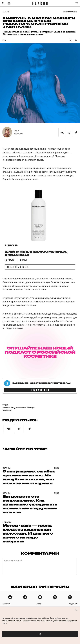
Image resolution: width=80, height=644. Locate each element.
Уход (5, 40)
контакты (6, 604)
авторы (39, 604)
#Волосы (6, 408)
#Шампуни (7, 410)
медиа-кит (73, 604)
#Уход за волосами (18, 408)
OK (40, 634)
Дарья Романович (18, 132)
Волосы (6, 12)
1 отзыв (24, 260)
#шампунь (31, 408)
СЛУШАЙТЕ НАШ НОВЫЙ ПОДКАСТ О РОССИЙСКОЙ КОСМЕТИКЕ (40, 352)
